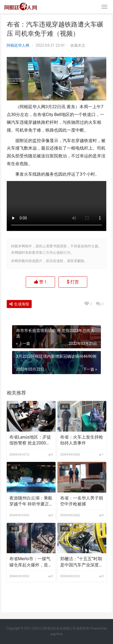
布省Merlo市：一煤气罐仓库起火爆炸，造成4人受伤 (31, 562)
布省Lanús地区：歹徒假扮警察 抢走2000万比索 (30, 440)
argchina (56, 634)
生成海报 (19, 304)
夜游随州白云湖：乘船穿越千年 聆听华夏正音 (31, 501)
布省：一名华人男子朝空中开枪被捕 (82, 501)
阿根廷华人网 (18, 45)
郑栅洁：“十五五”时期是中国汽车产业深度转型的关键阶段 (82, 562)
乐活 (14, 407)
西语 (65, 529)
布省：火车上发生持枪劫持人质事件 (82, 440)
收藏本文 (78, 45)
